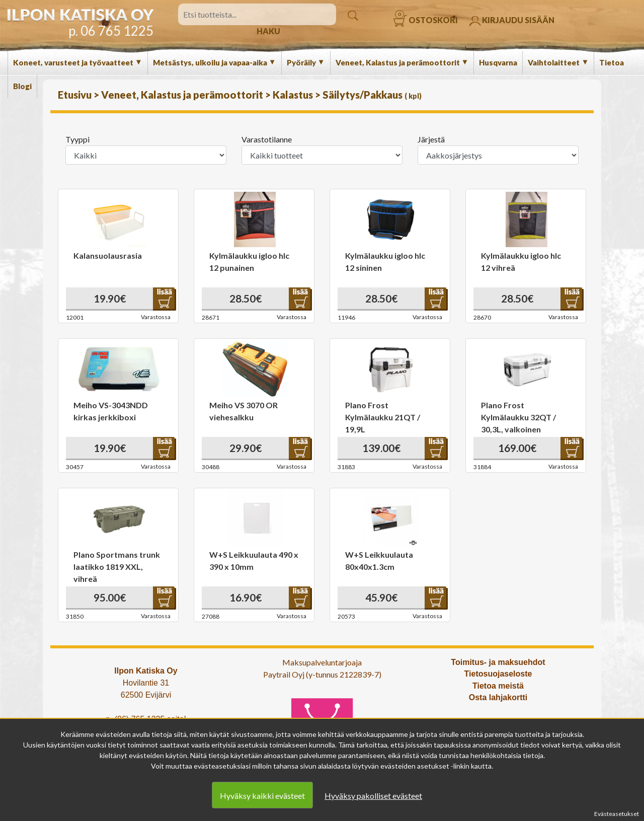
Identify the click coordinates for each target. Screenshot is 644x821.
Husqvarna (498, 62)
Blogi (22, 86)
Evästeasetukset (617, 814)
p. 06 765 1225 (111, 31)
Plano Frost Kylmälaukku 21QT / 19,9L (383, 417)
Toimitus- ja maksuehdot (498, 662)
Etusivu (76, 95)
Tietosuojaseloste (498, 674)
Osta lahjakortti (498, 697)
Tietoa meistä (498, 686)
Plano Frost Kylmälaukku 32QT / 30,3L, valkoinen (518, 417)
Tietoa (612, 62)
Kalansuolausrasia (108, 255)
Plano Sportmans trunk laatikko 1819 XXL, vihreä (117, 567)
